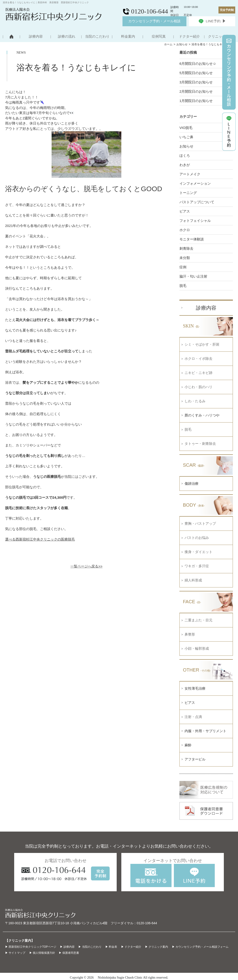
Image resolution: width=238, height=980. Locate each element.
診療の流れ (67, 36)
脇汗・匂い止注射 (193, 276)
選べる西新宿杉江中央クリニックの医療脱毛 (40, 539)
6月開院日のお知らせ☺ (198, 64)
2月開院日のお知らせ (196, 91)
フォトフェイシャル (195, 221)
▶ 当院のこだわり (90, 947)
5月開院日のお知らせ (196, 73)
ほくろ (185, 156)
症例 (183, 267)
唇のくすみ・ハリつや (202, 415)
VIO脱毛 (186, 128)
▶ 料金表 (111, 947)
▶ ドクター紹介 (131, 947)
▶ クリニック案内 (157, 947)
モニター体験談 (192, 239)
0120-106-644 (147, 923)
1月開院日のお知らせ (196, 101)
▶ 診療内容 (67, 947)
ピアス (185, 211)
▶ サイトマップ (15, 953)
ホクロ (185, 230)
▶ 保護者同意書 (69, 953)
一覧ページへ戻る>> (86, 566)
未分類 (185, 258)
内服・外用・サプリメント (205, 731)
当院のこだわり (97, 36)
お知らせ (182, 44)
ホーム (168, 44)
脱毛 (183, 286)
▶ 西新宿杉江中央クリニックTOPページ (31, 947)
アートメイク (190, 174)
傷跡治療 (192, 483)
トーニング (188, 193)
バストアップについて (197, 202)
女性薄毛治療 (195, 688)
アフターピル (195, 759)
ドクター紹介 (189, 36)
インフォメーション (195, 183)
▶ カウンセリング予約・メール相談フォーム (200, 947)
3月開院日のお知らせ (196, 82)
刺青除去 (186, 248)
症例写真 (159, 36)
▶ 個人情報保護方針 (42, 953)
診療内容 (36, 36)
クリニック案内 (220, 36)
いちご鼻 (186, 137)
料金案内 (128, 36)
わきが (185, 165)
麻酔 (188, 745)
